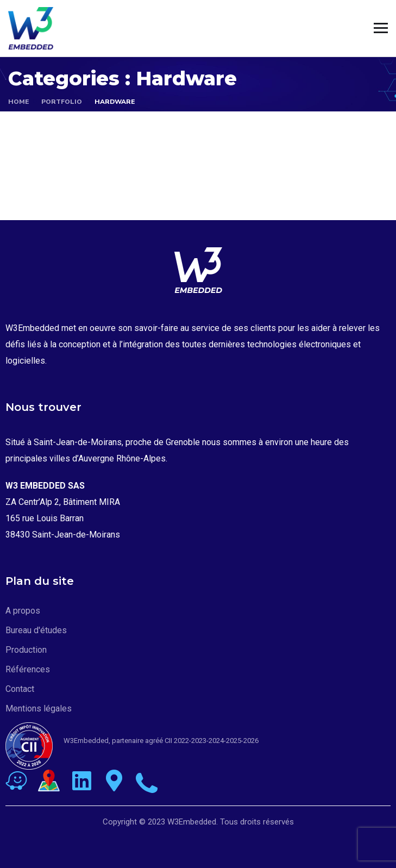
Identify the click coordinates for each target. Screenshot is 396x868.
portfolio (62, 102)
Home (18, 102)
